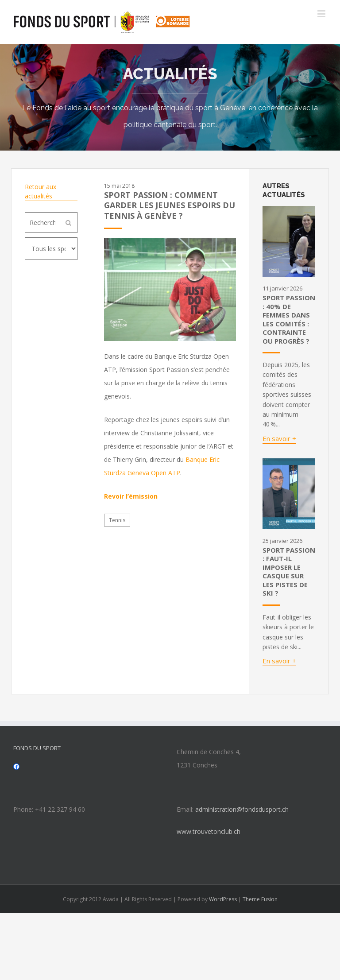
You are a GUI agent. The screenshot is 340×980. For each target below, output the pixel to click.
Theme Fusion (260, 899)
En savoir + (279, 438)
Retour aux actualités (41, 191)
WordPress (223, 899)
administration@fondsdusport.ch (242, 809)
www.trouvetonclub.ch (209, 831)
